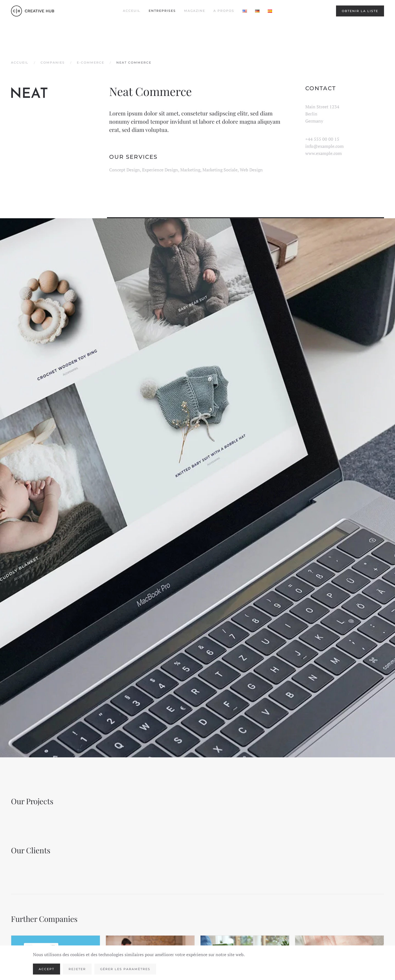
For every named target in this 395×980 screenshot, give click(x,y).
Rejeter (77, 969)
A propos (224, 11)
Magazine (195, 11)
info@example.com (325, 146)
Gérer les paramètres (125, 969)
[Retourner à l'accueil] (33, 11)
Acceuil (132, 11)
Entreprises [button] (162, 11)
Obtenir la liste (360, 11)
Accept (46, 969)
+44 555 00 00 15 (322, 139)
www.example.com (324, 153)
